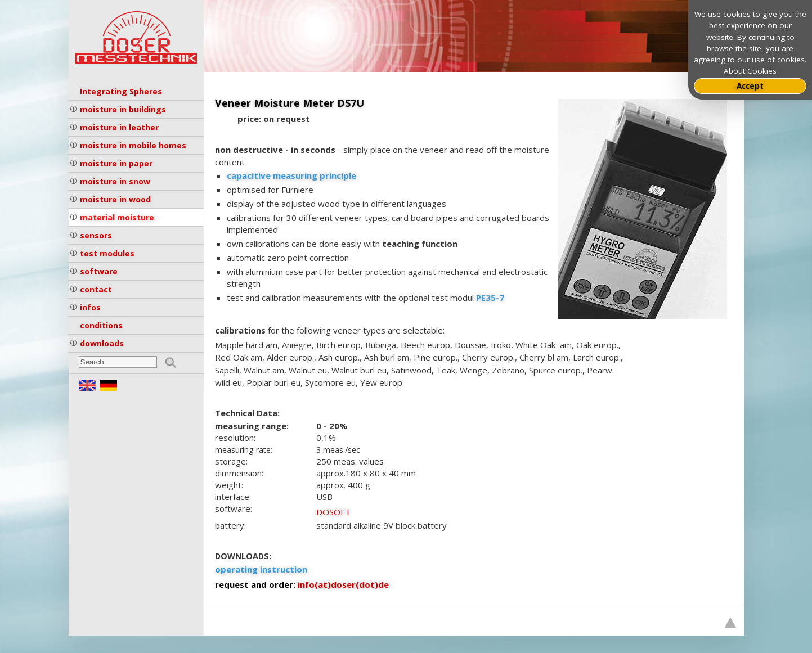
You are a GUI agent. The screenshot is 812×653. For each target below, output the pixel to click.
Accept (750, 86)
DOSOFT (333, 512)
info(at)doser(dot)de (343, 584)
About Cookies (750, 71)
